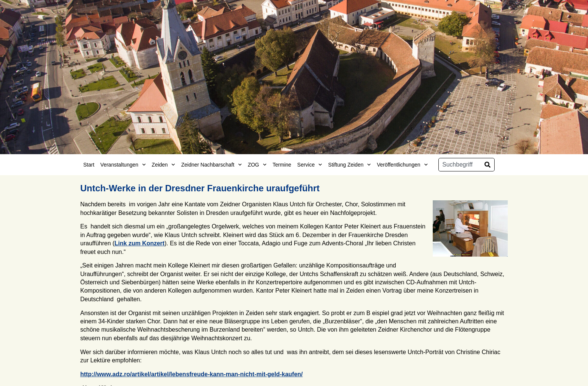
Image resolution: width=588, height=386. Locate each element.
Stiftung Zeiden (349, 165)
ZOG (257, 165)
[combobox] (460, 165)
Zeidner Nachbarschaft (211, 165)
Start (89, 165)
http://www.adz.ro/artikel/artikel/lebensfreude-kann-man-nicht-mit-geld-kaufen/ (191, 374)
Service (310, 165)
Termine (282, 165)
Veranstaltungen (123, 165)
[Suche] (487, 165)
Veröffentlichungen (402, 165)
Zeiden (164, 165)
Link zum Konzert (139, 243)
